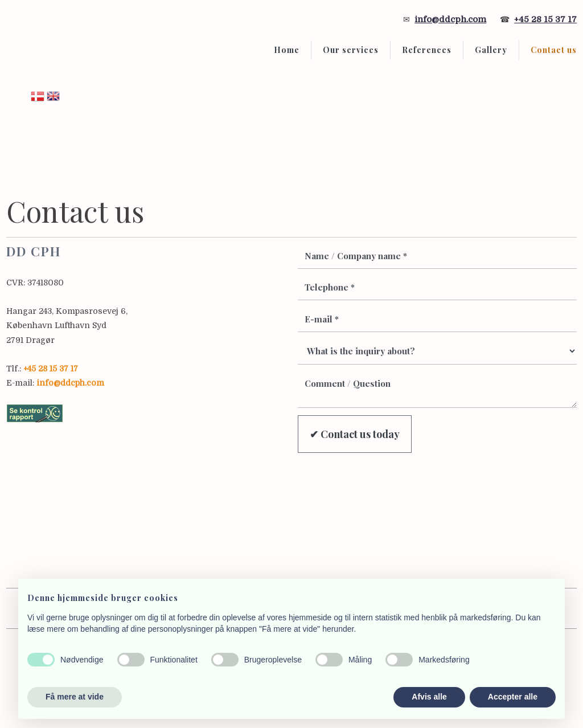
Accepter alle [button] (513, 697)
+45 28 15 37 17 (545, 19)
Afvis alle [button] (429, 697)
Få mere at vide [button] (75, 697)
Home (287, 50)
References (427, 50)
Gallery (491, 50)
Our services (351, 50)
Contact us (554, 50)
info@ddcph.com (450, 19)
